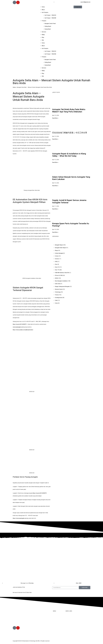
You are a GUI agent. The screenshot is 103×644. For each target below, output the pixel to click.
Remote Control (59, 289)
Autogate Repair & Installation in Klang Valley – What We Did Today (69, 155)
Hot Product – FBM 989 (50, 18)
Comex (57, 256)
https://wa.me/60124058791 (20, 324)
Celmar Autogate (59, 253)
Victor (56, 303)
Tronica (57, 295)
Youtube (68, 624)
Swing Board (48, 29)
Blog (43, 37)
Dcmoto (57, 259)
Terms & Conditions (70, 627)
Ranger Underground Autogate (62, 286)
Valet (56, 300)
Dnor (56, 264)
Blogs (56, 250)
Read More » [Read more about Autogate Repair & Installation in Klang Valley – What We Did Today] (55, 162)
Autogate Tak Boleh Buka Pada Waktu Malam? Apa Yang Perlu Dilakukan (69, 111)
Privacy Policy (69, 630)
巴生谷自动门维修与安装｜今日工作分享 (70, 133)
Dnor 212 (57, 267)
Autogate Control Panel (50, 24)
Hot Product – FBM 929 (50, 15)
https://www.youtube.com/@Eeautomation (23, 330)
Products (44, 21)
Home (43, 7)
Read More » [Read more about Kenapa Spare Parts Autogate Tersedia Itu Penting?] (55, 232)
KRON (56, 278)
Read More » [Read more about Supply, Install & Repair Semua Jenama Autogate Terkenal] (55, 209)
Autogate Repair (59, 245)
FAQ (43, 40)
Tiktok (67, 622)
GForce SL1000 (59, 275)
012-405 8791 (20, 622)
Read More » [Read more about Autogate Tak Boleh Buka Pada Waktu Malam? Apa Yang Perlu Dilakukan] (55, 118)
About (43, 10)
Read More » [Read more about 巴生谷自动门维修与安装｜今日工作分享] (55, 139)
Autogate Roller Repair (60, 248)
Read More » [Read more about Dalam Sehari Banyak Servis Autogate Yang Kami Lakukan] (55, 186)
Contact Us (68, 619)
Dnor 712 (57, 270)
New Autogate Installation (61, 281)
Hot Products (45, 12)
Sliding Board (48, 26)
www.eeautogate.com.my (19, 327)
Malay (43, 35)
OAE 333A (57, 284)
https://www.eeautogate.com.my (21, 518)
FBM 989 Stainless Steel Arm (62, 273)
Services (44, 32)
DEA (56, 262)
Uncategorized (59, 298)
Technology (58, 292)
